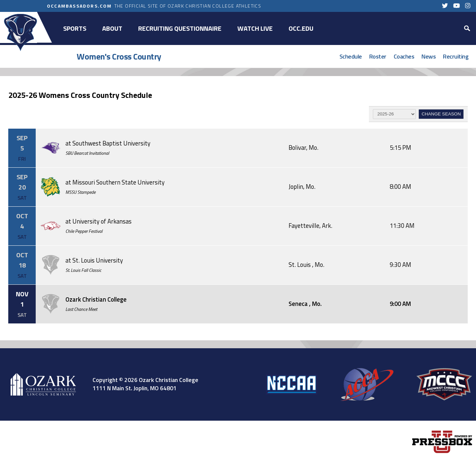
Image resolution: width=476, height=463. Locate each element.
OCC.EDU (301, 28)
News (429, 56)
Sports (75, 28)
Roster (378, 56)
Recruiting (456, 56)
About (112, 28)
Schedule (351, 56)
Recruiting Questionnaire (180, 28)
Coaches (404, 56)
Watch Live (255, 28)
